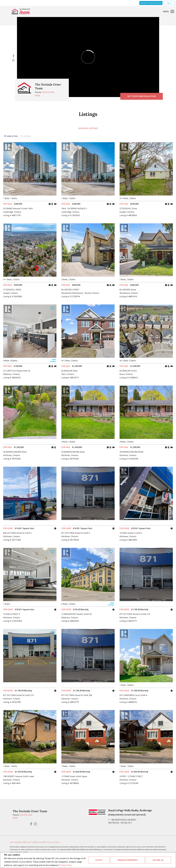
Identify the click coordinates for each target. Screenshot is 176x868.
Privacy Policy (66, 865)
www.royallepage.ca (16, 842)
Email (37, 95)
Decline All (158, 860)
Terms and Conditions (53, 842)
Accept (99, 860)
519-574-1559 (48, 92)
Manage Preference (128, 860)
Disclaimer (40, 842)
